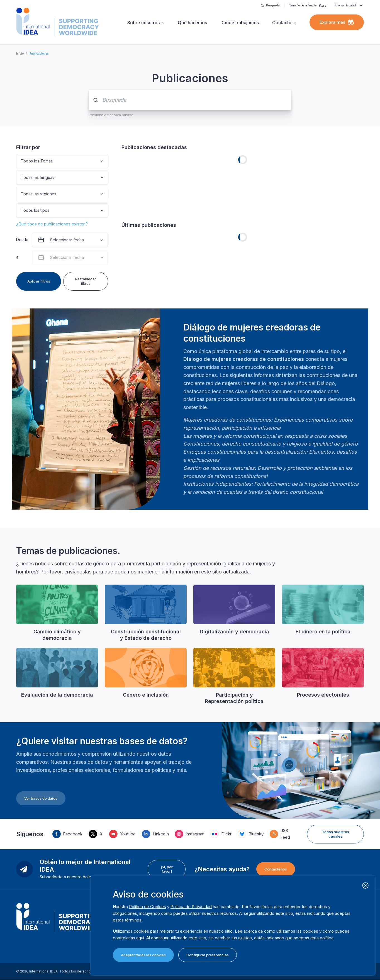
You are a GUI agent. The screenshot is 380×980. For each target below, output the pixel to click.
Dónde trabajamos (240, 23)
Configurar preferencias (208, 955)
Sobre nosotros (143, 23)
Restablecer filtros (86, 281)
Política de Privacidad (191, 907)
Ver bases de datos (41, 798)
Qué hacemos (192, 23)
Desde (22, 239)
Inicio (20, 54)
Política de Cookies (148, 907)
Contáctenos (276, 869)
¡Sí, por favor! (167, 869)
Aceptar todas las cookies (143, 955)
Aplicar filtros (39, 281)
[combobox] (21, 161)
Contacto (282, 23)
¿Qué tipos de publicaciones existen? (52, 224)
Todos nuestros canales (336, 834)
